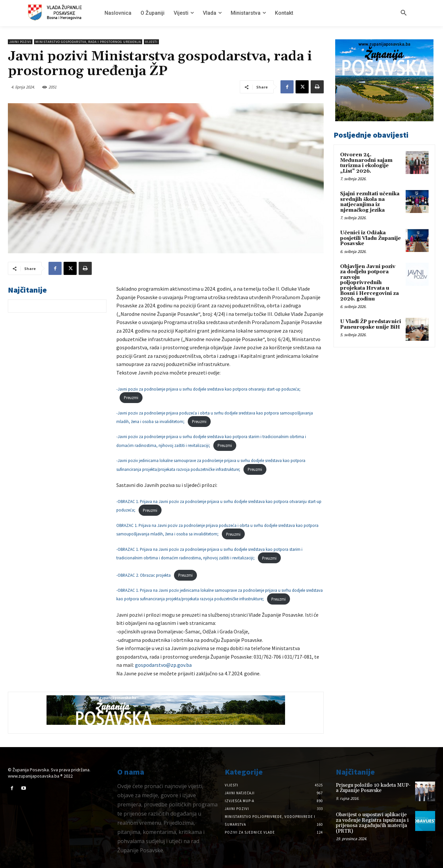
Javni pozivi (20, 42)
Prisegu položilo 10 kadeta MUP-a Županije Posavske (373, 788)
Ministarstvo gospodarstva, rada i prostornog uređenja (88, 42)
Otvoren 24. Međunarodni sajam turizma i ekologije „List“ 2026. (366, 163)
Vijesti (151, 42)
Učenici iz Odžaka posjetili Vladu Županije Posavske (370, 238)
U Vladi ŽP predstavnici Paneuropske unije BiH (371, 324)
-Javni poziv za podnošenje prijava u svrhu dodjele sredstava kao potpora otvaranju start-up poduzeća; (208, 389)
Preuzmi (131, 397)
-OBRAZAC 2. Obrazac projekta (144, 575)
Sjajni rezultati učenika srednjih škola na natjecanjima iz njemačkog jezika (370, 202)
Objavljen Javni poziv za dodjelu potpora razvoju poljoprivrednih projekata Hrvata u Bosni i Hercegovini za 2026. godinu (369, 283)
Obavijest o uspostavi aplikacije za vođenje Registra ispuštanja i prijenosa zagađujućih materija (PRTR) (372, 823)
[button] (404, 13)
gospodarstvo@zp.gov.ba (163, 665)
